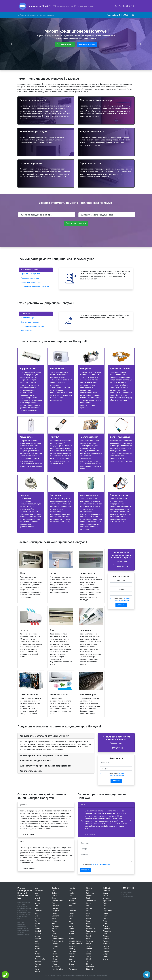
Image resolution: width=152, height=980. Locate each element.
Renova (89, 908)
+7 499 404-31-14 (124, 6)
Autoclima (38, 911)
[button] (82, 821)
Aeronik (37, 896)
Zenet (105, 956)
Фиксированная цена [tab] (29, 270)
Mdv (71, 936)
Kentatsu (72, 898)
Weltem (106, 939)
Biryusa (37, 936)
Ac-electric (39, 891)
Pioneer (89, 888)
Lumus (72, 929)
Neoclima (73, 951)
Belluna (37, 929)
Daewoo (38, 961)
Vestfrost (107, 929)
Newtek (72, 956)
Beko (37, 926)
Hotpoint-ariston (58, 969)
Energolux (56, 911)
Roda (88, 913)
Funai (54, 931)
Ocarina (72, 961)
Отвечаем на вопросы (63, 6)
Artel (36, 906)
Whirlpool (107, 941)
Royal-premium (92, 931)
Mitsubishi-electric (76, 941)
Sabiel (88, 936)
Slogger (89, 964)
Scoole (89, 951)
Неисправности (47, 15)
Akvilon (37, 901)
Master (72, 934)
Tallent (106, 903)
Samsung (90, 941)
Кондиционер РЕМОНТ (39, 6)
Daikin (37, 969)
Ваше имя (121, 580)
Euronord (55, 916)
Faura (54, 918)
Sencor (89, 954)
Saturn (89, 946)
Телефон (121, 589)
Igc (70, 891)
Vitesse (106, 936)
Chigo (37, 951)
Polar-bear (90, 893)
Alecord (38, 903)
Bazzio (37, 923)
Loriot (71, 926)
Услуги (22, 15)
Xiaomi (106, 949)
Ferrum (55, 921)
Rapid (88, 906)
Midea (71, 939)
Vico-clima (107, 931)
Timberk (106, 913)
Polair (88, 891)
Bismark (38, 939)
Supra (106, 893)
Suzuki (106, 896)
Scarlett (89, 949)
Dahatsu (38, 964)
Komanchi (73, 903)
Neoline (72, 954)
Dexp (54, 898)
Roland (89, 916)
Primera (89, 896)
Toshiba (106, 916)
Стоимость (33, 15)
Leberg (72, 913)
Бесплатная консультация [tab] (31, 282)
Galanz (54, 934)
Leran (71, 916)
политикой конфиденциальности (102, 864)
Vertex (106, 926)
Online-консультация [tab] (29, 314)
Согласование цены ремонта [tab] (32, 326)
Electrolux (56, 906)
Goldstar (55, 944)
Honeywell (56, 967)
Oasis (71, 959)
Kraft (71, 908)
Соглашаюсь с (122, 599)
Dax (53, 891)
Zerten (106, 959)
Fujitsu (54, 929)
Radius (89, 903)
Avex (36, 916)
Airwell (37, 898)
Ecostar (55, 903)
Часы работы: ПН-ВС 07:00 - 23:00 (119, 15)
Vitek (105, 934)
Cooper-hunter (40, 959)
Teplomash (108, 911)
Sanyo (88, 944)
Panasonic (73, 969)
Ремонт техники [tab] (27, 330)
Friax (54, 923)
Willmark (107, 944)
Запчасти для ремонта (84, 6)
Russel (89, 934)
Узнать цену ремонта (76, 223)
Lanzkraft (73, 911)
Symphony (107, 898)
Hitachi (54, 964)
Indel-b (72, 893)
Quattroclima (91, 901)
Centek (37, 949)
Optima (72, 967)
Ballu (36, 921)
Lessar (72, 918)
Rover (88, 921)
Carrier (37, 946)
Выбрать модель (87, 44)
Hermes (55, 956)
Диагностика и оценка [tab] (30, 322)
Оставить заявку (65, 44)
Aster (37, 908)
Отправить (121, 605)
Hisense (55, 961)
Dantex (37, 972)
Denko (54, 896)
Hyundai (72, 888)
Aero (36, 893)
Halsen (54, 954)
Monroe (72, 946)
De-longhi (55, 893)
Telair (105, 908)
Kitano (71, 901)
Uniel (105, 921)
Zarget (106, 954)
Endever (55, 908)
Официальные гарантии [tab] (30, 274)
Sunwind (107, 891)
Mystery (72, 949)
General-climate (58, 939)
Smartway (90, 967)
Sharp (88, 956)
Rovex (88, 923)
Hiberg (54, 959)
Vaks (105, 923)
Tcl (104, 906)
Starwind (89, 969)
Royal (88, 926)
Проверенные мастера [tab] (30, 278)
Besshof (38, 931)
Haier (54, 951)
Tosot (106, 918)
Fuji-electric (56, 926)
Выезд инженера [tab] (27, 318)
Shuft (88, 961)
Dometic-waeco (58, 901)
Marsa (71, 931)
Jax (70, 896)
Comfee (38, 956)
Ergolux (55, 913)
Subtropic (107, 888)
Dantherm (56, 888)
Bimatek (38, 934)
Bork (36, 941)
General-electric (58, 941)
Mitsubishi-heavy (75, 944)
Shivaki (89, 959)
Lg (70, 921)
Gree (54, 949)
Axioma (37, 918)
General (55, 936)
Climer (37, 954)
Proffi (88, 898)
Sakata (89, 939)
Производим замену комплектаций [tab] (35, 286)
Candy (37, 944)
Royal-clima (90, 929)
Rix (87, 911)
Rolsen (89, 918)
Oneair (71, 964)
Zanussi (106, 951)
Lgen (71, 923)
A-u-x (37, 913)
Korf (71, 906)
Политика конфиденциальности (97, 976)
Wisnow (106, 946)
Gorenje (55, 946)
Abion (37, 888)
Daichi (37, 967)
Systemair (107, 901)
